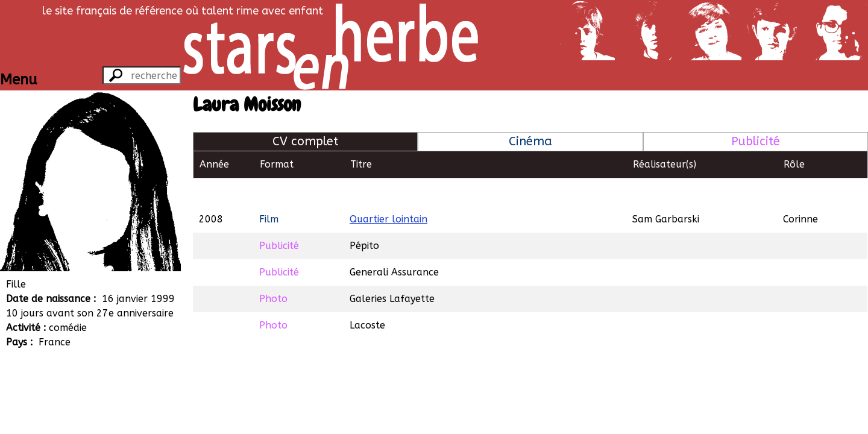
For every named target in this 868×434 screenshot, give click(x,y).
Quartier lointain (388, 191)
